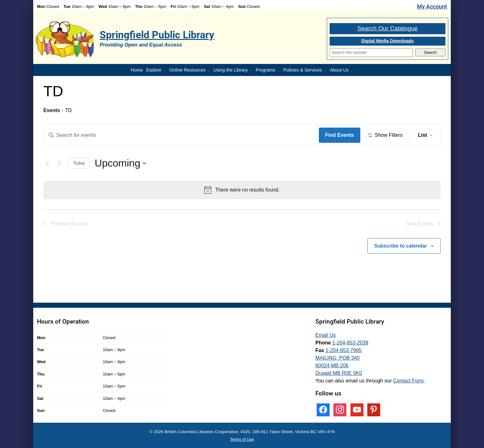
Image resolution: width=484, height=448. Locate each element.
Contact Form (409, 381)
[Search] (371, 53)
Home (137, 70)
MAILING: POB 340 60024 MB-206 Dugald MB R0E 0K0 (339, 366)
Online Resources (187, 70)
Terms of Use (242, 439)
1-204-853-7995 (344, 350)
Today (79, 163)
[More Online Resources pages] (210, 71)
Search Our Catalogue (388, 28)
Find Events (340, 135)
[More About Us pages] (353, 71)
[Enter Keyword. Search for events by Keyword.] (181, 135)
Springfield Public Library (157, 35)
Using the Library (231, 70)
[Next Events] (59, 163)
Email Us (326, 335)
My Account (432, 7)
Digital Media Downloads (388, 41)
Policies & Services (302, 70)
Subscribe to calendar (400, 246)
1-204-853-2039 (350, 343)
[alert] (242, 190)
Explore (154, 70)
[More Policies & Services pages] (326, 71)
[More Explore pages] (166, 71)
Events (52, 110)
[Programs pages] (280, 71)
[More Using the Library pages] (252, 71)
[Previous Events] (47, 163)
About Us (339, 70)
